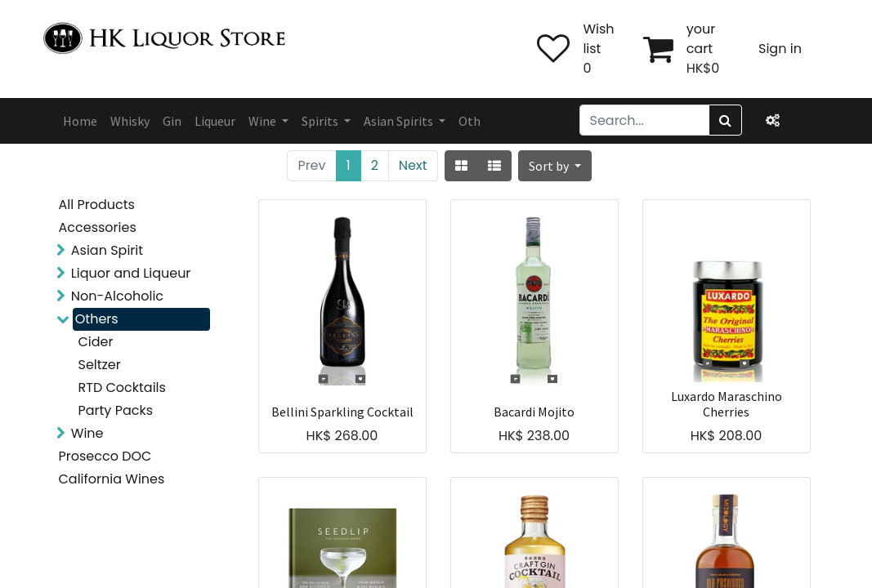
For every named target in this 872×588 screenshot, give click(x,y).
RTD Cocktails (122, 388)
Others (97, 319)
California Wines (112, 479)
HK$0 (703, 68)
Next (413, 165)
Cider (96, 342)
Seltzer (100, 365)
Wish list (598, 39)
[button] (555, 166)
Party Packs (116, 410)
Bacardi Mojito (534, 412)
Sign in (780, 49)
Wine (87, 433)
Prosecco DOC (105, 456)
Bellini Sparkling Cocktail (342, 412)
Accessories (98, 227)
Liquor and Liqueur (131, 273)
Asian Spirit (107, 250)
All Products (97, 205)
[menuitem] (80, 121)
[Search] (725, 120)
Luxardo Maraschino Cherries (727, 404)
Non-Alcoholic (117, 296)
